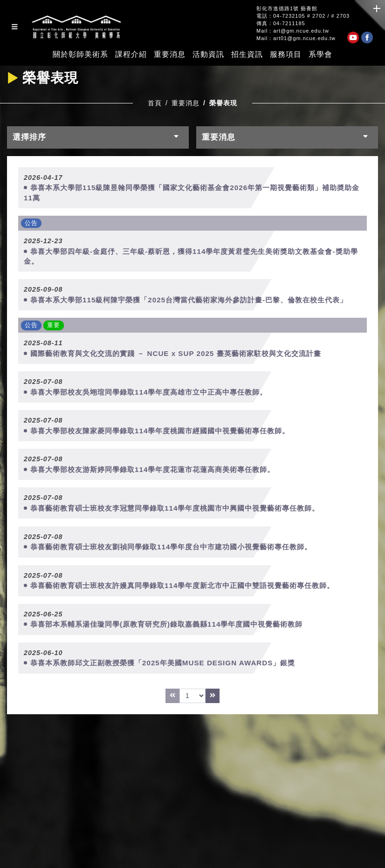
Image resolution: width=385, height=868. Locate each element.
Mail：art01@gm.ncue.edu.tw (296, 38)
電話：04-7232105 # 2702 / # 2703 (303, 16)
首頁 (155, 103)
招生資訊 (247, 55)
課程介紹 (131, 55)
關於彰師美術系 (80, 55)
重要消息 (170, 55)
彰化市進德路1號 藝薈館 (287, 9)
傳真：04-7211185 (281, 24)
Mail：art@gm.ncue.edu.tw (293, 31)
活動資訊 (208, 55)
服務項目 (286, 55)
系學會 (320, 55)
